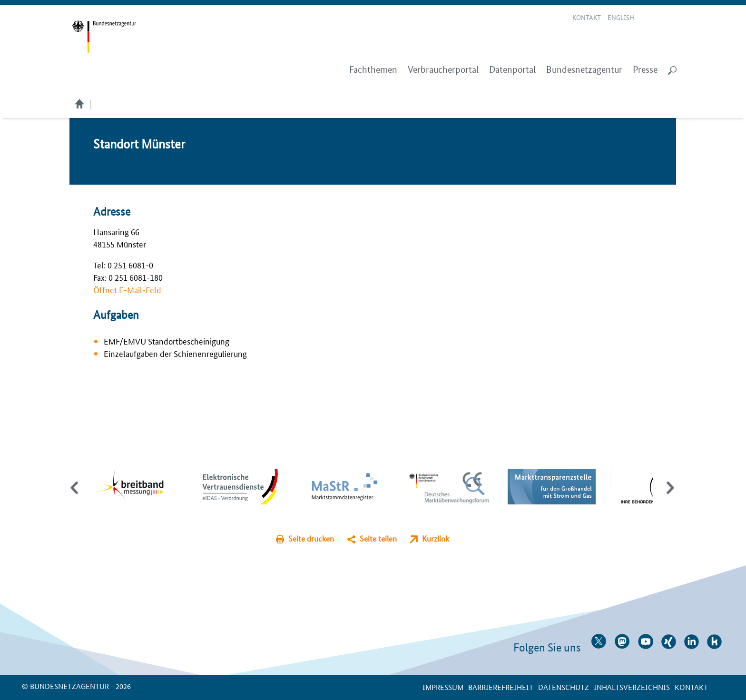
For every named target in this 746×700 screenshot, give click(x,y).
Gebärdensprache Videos (659, 18)
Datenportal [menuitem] (512, 70)
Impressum (443, 687)
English (621, 17)
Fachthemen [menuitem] (373, 70)
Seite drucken (311, 538)
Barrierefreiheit (501, 687)
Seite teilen (378, 538)
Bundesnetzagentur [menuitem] (584, 70)
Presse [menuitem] (645, 70)
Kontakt (587, 17)
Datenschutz (564, 687)
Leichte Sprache (648, 18)
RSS (673, 18)
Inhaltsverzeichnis (632, 687)
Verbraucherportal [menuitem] (443, 70)
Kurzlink (436, 538)
